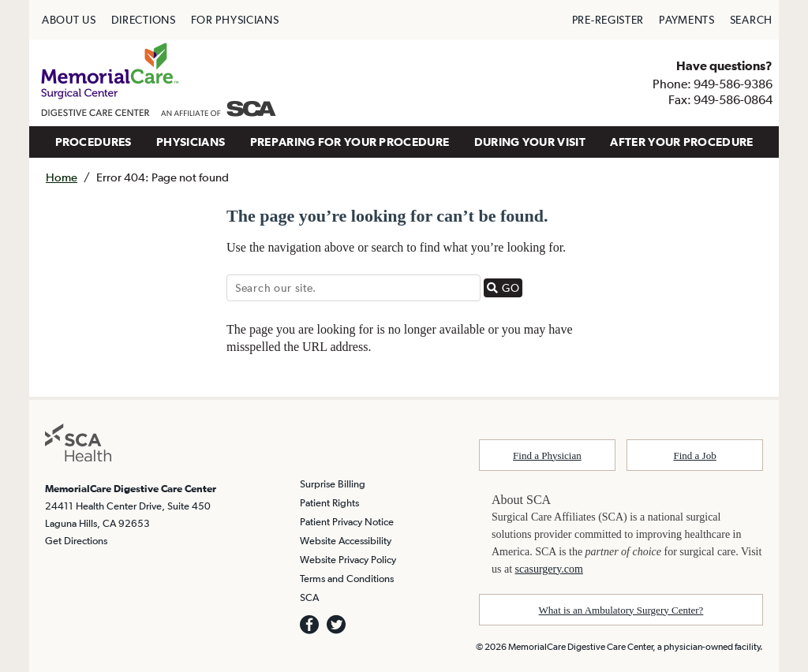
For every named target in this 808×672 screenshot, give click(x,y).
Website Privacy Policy (348, 560)
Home (62, 177)
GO (505, 287)
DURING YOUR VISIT (530, 142)
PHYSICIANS (191, 142)
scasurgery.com (549, 569)
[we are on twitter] (336, 625)
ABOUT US (69, 20)
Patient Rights (329, 503)
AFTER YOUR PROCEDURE (681, 142)
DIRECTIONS (144, 20)
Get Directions (76, 541)
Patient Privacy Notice (347, 522)
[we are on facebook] (309, 625)
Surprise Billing (333, 484)
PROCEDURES (94, 142)
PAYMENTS (687, 20)
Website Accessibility (346, 541)
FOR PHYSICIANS (235, 20)
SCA (309, 597)
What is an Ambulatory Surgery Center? (621, 610)
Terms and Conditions (347, 579)
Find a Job (695, 455)
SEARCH (751, 20)
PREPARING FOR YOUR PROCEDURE (350, 142)
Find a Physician (547, 455)
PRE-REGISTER (608, 20)
